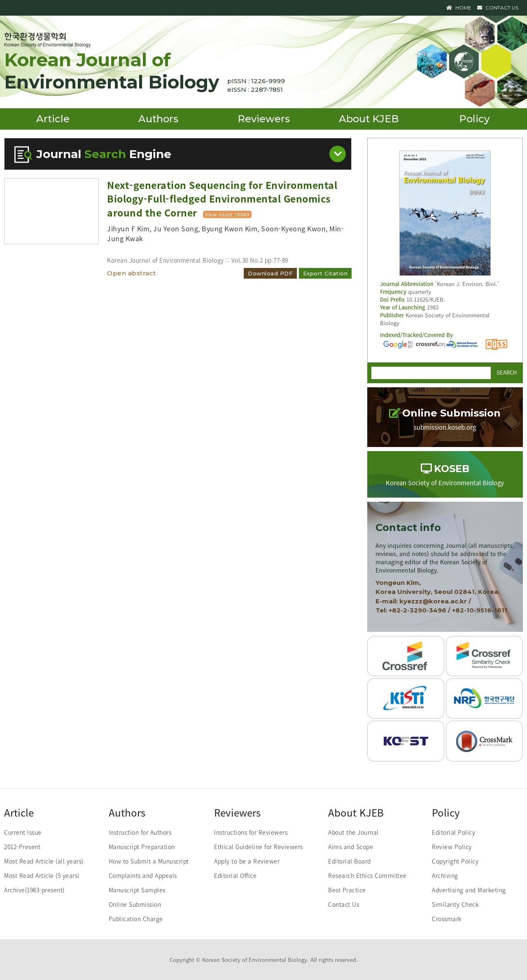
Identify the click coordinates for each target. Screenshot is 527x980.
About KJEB (369, 119)
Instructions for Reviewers (251, 832)
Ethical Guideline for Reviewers (259, 847)
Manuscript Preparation (142, 847)
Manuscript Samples (137, 890)
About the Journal (353, 832)
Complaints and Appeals (143, 875)
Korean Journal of (112, 71)
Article (53, 119)
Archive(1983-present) (34, 890)
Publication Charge (136, 919)
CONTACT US (498, 8)
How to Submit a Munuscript (149, 861)
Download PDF (270, 273)
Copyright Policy (455, 861)
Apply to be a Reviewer (247, 861)
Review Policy (452, 847)
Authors (158, 119)
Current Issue (23, 832)
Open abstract (132, 273)
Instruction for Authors (140, 832)
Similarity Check (455, 904)
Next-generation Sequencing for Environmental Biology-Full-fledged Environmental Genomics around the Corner (222, 199)
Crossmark (447, 919)
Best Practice (347, 890)
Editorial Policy (454, 832)
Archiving (445, 875)
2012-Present (22, 847)
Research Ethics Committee (367, 875)
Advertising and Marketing (469, 890)
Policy (474, 119)
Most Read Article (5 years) (42, 875)
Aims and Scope (351, 847)
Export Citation (325, 273)
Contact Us (344, 904)
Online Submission (135, 904)
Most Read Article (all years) (44, 861)
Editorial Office (235, 875)
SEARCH (507, 372)
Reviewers (264, 119)
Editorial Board (350, 861)
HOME (459, 8)
